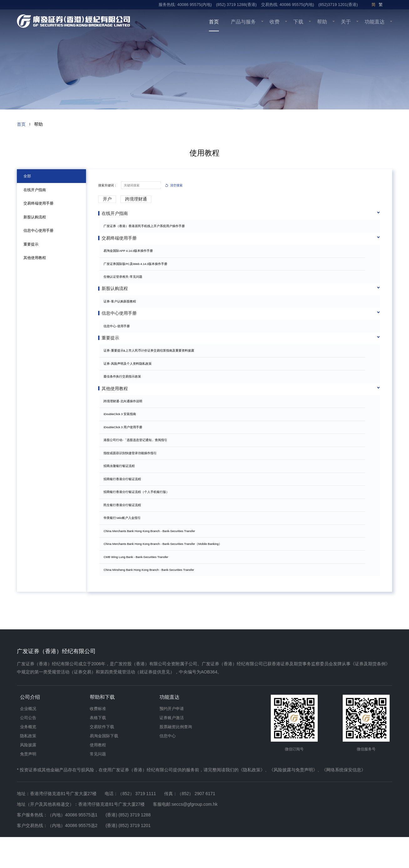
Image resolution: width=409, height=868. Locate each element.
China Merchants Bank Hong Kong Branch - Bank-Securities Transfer (151, 557)
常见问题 (98, 785)
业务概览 (28, 758)
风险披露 (28, 776)
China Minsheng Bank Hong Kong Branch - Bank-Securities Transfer (151, 596)
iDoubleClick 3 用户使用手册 (125, 453)
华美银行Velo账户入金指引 (124, 544)
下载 (298, 22)
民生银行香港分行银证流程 (124, 531)
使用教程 (98, 776)
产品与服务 (243, 22)
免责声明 (28, 785)
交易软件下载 (102, 758)
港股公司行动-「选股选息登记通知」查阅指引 (137, 466)
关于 (346, 22)
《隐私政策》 (252, 801)
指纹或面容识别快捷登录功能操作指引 (132, 479)
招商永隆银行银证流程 (121, 492)
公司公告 (28, 749)
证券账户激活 (172, 749)
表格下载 (98, 749)
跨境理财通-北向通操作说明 (125, 427)
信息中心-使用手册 (119, 341)
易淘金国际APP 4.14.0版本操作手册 (130, 256)
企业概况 (28, 740)
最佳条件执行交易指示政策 (124, 397)
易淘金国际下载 (104, 767)
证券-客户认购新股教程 (122, 312)
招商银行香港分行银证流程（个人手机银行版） (139, 518)
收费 (275, 22)
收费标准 (98, 740)
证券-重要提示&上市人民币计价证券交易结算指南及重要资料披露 (151, 371)
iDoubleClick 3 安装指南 (122, 440)
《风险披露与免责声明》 (293, 801)
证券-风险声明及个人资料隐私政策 (130, 384)
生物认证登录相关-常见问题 (125, 282)
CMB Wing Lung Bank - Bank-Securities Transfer (138, 583)
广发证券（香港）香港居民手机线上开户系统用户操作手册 (146, 226)
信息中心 (168, 767)
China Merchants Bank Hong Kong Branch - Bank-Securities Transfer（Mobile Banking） (165, 570)
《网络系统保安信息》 (344, 801)
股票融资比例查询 (176, 758)
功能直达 (375, 22)
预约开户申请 (172, 740)
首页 (214, 22)
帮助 (322, 22)
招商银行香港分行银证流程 (124, 505)
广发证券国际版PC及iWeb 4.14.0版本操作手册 (138, 269)
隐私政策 (28, 767)
